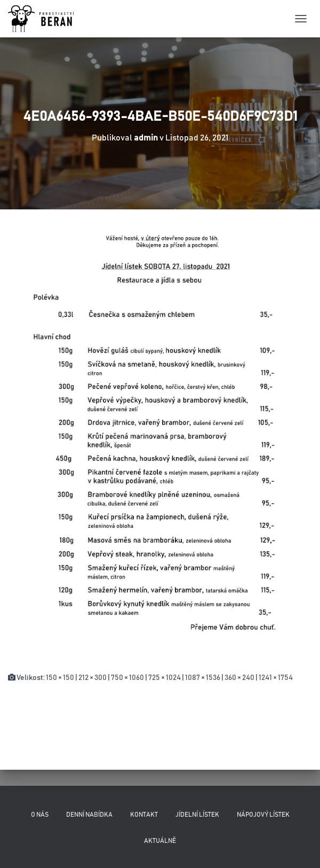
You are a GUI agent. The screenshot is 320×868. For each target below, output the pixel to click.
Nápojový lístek (263, 815)
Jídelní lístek (197, 815)
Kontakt (144, 815)
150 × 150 (60, 678)
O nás (40, 815)
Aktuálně (160, 841)
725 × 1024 (165, 678)
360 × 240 (239, 678)
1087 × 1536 (203, 678)
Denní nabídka (89, 815)
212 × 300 (93, 678)
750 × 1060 (127, 678)
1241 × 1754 (276, 678)
